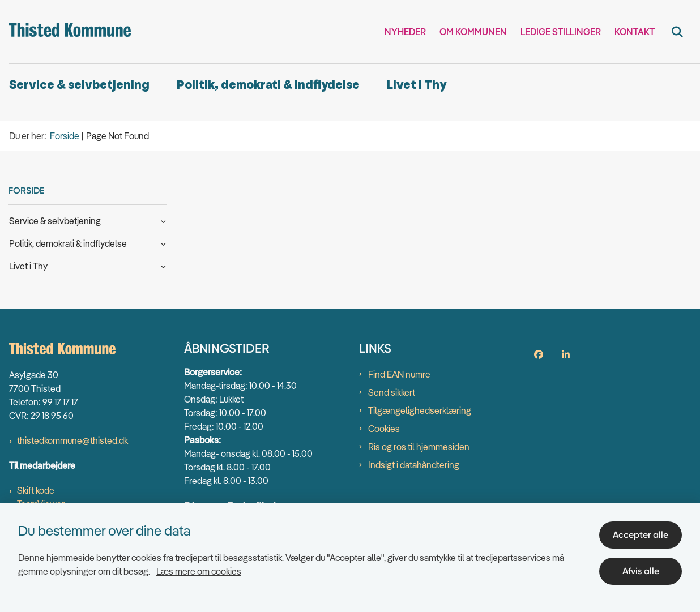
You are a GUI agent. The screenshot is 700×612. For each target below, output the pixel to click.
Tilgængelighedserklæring (420, 410)
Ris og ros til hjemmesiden (419, 447)
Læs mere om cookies (199, 571)
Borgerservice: (213, 372)
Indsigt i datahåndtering (414, 465)
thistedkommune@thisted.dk (72, 440)
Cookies (384, 429)
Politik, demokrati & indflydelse (268, 85)
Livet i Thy (417, 85)
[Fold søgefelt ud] (677, 32)
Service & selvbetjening (79, 85)
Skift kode (36, 490)
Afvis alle (641, 571)
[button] (161, 220)
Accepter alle (641, 535)
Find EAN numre (399, 374)
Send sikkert (392, 392)
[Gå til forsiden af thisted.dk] (65, 32)
